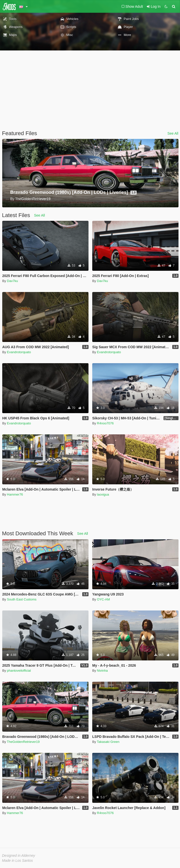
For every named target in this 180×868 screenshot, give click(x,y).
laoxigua (103, 494)
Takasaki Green (108, 742)
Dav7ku (12, 281)
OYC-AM (103, 599)
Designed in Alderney (19, 856)
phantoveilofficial (19, 671)
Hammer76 (15, 494)
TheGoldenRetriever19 (23, 742)
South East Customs (22, 599)
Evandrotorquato (19, 352)
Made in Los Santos (17, 861)
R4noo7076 (105, 423)
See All (173, 133)
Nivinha (102, 671)
